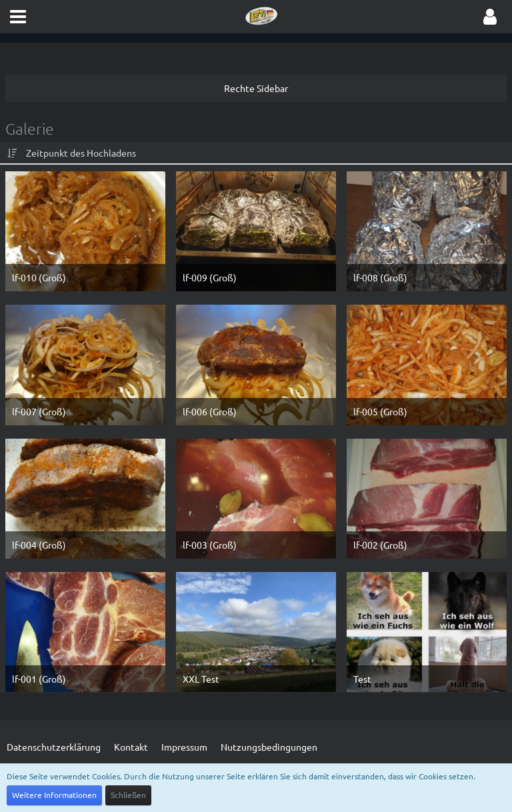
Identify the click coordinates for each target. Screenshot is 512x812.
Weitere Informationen (54, 795)
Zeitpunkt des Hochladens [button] (81, 153)
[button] (18, 17)
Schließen (128, 795)
